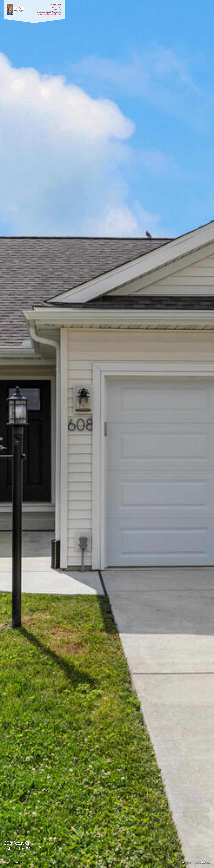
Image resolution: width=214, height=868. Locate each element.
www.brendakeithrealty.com (50, 14)
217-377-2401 (56, 10)
